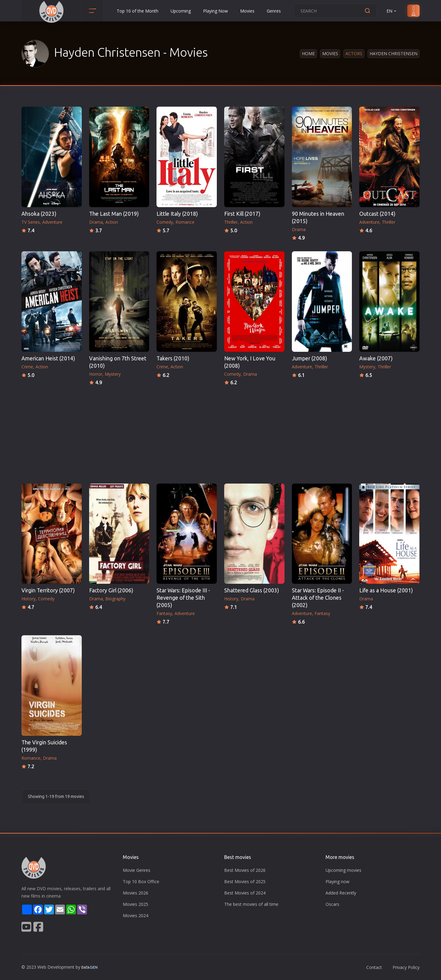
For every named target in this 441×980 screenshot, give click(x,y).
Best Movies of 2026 (245, 870)
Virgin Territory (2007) (48, 590)
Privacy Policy (406, 967)
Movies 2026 (136, 893)
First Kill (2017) (242, 214)
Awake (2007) (376, 358)
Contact (374, 967)
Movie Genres (137, 870)
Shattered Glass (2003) (252, 590)
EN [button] (392, 11)
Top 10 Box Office (141, 881)
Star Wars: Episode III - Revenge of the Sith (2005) (183, 598)
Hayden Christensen (394, 53)
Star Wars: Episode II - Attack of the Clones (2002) (318, 598)
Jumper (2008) (309, 358)
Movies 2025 (136, 904)
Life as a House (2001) (386, 590)
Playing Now (215, 11)
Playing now (337, 881)
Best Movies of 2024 (245, 893)
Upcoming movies (343, 870)
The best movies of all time (251, 904)
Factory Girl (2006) (111, 590)
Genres (274, 11)
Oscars (332, 904)
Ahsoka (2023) (39, 214)
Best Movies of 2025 (245, 881)
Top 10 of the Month (138, 11)
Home (308, 53)
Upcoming (181, 11)
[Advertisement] (221, 433)
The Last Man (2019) (114, 214)
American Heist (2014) (48, 358)
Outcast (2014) (377, 214)
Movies (247, 11)
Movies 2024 (136, 915)
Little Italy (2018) (177, 214)
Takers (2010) (173, 358)
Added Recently (341, 893)
